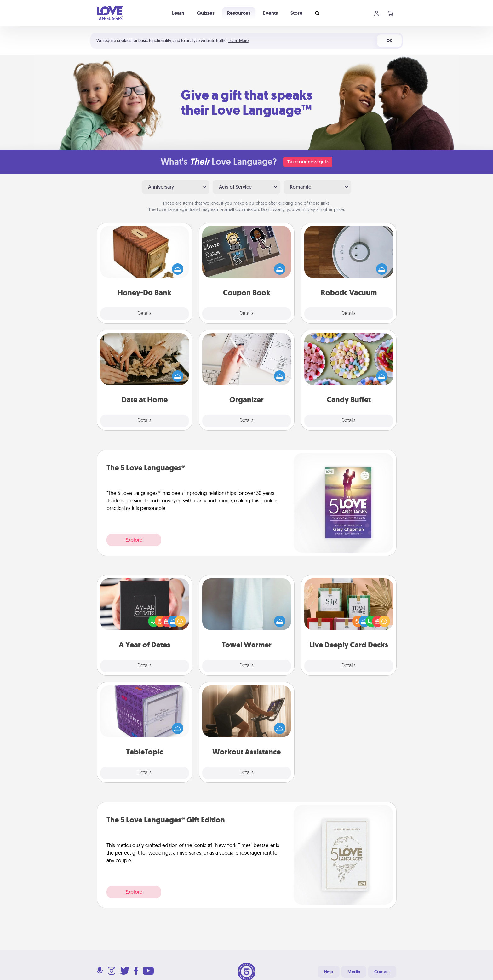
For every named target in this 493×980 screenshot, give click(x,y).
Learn (178, 13)
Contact (382, 972)
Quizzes (206, 13)
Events (270, 13)
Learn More (238, 40)
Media (354, 972)
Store (296, 13)
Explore (134, 540)
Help (329, 972)
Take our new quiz (308, 162)
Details (144, 314)
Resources (239, 13)
